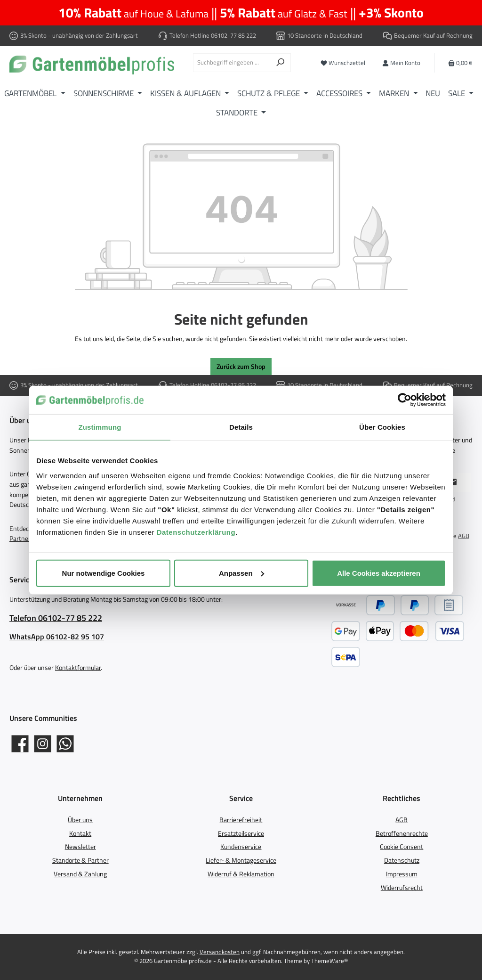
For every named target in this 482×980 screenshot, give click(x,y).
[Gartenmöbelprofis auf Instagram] (43, 744)
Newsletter (80, 847)
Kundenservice (241, 847)
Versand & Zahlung (80, 874)
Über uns (80, 820)
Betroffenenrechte (402, 833)
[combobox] (232, 63)
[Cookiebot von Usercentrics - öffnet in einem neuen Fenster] (405, 400)
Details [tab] (241, 427)
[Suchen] (280, 63)
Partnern (22, 539)
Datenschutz (402, 860)
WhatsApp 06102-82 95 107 (57, 637)
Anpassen (241, 573)
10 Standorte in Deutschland (325, 36)
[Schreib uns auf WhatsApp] (65, 744)
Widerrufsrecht (402, 888)
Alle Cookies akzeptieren (379, 573)
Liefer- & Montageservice (241, 860)
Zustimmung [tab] (100, 427)
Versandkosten (220, 952)
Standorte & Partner (80, 860)
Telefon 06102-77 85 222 (56, 618)
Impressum (402, 874)
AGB (464, 536)
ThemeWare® (329, 961)
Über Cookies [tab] (382, 427)
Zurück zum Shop (241, 367)
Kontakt (80, 833)
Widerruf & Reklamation (241, 874)
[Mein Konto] (401, 63)
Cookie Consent (402, 847)
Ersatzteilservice (241, 833)
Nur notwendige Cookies (104, 573)
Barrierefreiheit (241, 820)
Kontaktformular (78, 668)
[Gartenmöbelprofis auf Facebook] (20, 744)
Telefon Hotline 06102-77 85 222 (213, 36)
